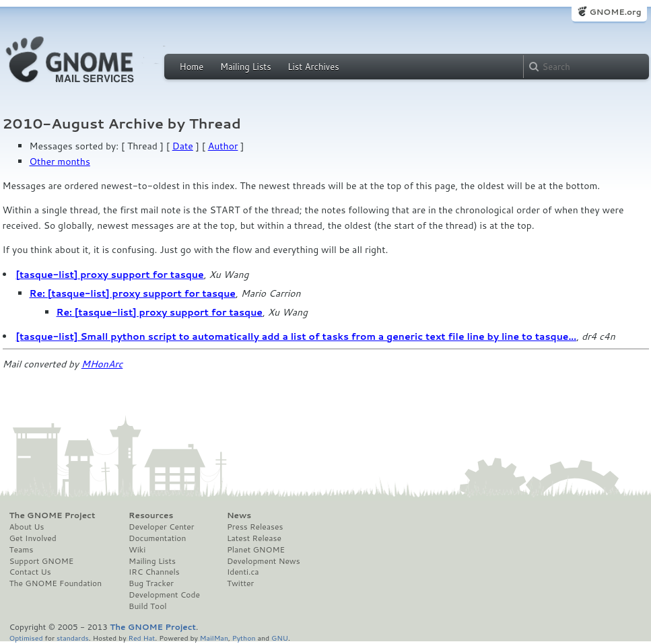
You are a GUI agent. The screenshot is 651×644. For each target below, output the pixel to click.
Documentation (157, 538)
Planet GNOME (256, 550)
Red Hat (141, 638)
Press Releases (255, 527)
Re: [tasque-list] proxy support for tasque (133, 293)
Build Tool (147, 606)
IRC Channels (154, 572)
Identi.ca (243, 572)
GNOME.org (615, 12)
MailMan (214, 638)
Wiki (137, 550)
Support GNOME (42, 561)
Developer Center (161, 527)
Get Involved (33, 538)
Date (183, 146)
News (239, 515)
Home (192, 67)
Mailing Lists (246, 67)
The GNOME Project (53, 515)
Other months (60, 162)
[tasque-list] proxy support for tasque (110, 275)
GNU (280, 638)
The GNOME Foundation (56, 583)
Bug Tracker (151, 583)
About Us (27, 527)
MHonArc (102, 364)
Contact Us (30, 572)
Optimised (26, 638)
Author (223, 146)
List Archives (313, 67)
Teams (22, 550)
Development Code (164, 595)
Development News (264, 561)
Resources (151, 515)
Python (244, 638)
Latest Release (254, 538)
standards (73, 638)
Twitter (240, 583)
